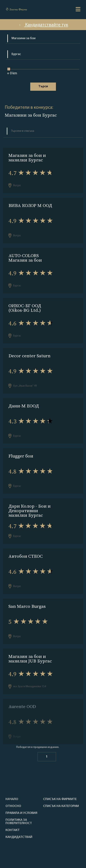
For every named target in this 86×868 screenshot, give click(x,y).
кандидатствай (19, 837)
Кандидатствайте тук (43, 25)
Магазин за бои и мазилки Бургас (27, 158)
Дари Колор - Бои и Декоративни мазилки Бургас (30, 511)
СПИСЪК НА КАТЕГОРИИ (61, 806)
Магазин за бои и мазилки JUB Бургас (30, 659)
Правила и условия (21, 813)
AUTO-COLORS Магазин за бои (25, 258)
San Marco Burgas (27, 606)
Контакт (13, 830)
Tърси (43, 86)
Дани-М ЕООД (24, 406)
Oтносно (13, 806)
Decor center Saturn (29, 356)
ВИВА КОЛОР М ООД (30, 205)
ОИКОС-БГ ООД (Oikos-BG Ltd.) (25, 308)
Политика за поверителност (19, 822)
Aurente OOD (22, 706)
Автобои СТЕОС (26, 556)
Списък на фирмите (60, 799)
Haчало (12, 799)
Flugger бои (21, 456)
